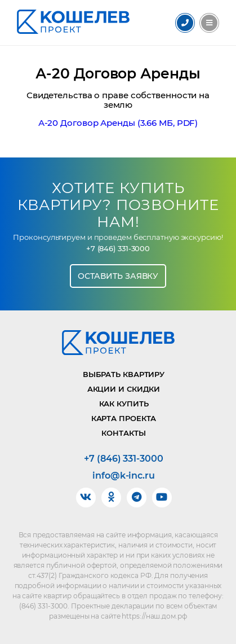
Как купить (124, 404)
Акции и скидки (124, 389)
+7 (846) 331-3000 (118, 249)
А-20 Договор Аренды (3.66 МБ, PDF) (118, 123)
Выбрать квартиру (124, 374)
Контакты (123, 433)
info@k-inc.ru (124, 476)
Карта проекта (124, 418)
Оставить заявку (118, 276)
